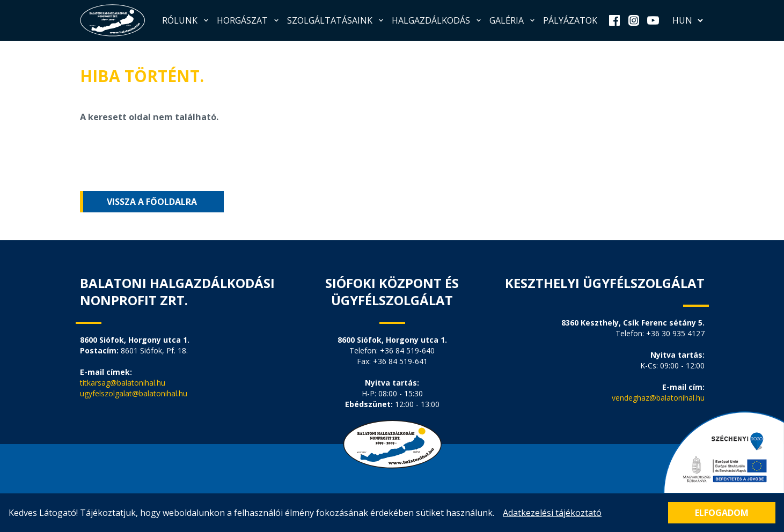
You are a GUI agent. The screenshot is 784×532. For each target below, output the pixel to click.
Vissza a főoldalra (152, 202)
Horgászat (249, 20)
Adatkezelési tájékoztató (552, 513)
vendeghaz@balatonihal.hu (658, 398)
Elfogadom (722, 513)
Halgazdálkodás (437, 20)
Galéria (513, 20)
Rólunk (186, 20)
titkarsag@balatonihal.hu (123, 383)
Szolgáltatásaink (336, 20)
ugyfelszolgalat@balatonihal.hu (134, 393)
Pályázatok (570, 20)
